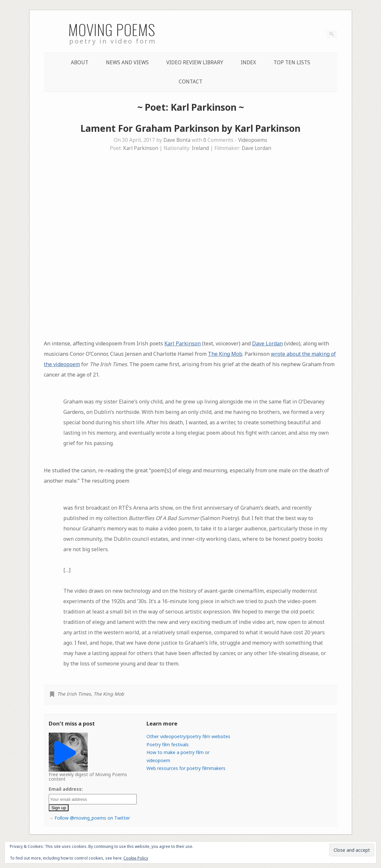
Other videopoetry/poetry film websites (188, 736)
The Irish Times (74, 694)
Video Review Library (195, 62)
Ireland (200, 148)
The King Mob (225, 354)
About (80, 62)
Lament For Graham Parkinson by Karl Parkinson (190, 128)
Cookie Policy (136, 858)
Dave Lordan (256, 148)
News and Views (127, 62)
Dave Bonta (177, 140)
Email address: (66, 789)
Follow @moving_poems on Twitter (92, 818)
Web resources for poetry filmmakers (186, 768)
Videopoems (253, 140)
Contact (190, 82)
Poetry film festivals (168, 744)
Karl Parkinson (141, 148)
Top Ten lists (292, 62)
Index (248, 62)
